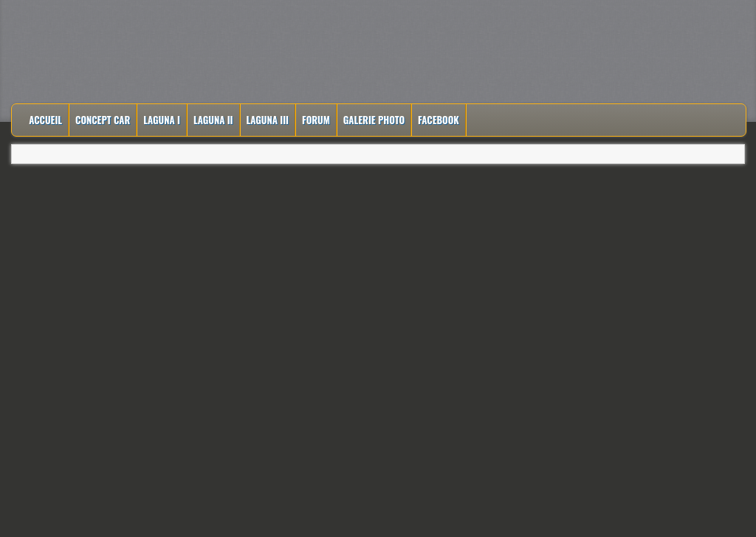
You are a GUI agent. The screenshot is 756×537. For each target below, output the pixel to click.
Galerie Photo (374, 120)
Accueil (45, 120)
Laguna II (213, 120)
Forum (316, 120)
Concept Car (103, 120)
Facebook (439, 120)
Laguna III (268, 120)
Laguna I (162, 120)
